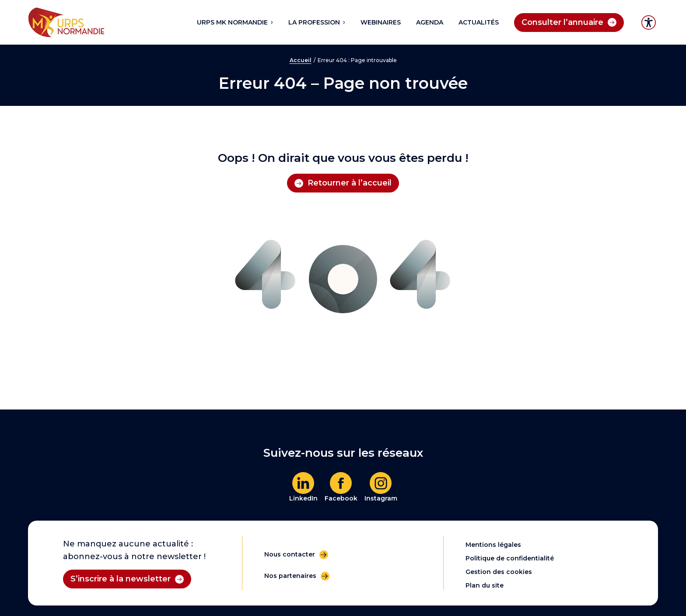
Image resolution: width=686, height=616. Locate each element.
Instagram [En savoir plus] (381, 498)
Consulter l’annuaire (562, 22)
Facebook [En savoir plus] (341, 498)
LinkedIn (303, 498)
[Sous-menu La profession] (343, 22)
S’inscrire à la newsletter (121, 579)
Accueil (301, 60)
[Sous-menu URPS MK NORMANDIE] (271, 22)
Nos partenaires (290, 576)
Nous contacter (290, 554)
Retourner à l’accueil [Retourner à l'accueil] (350, 183)
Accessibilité (649, 23)
